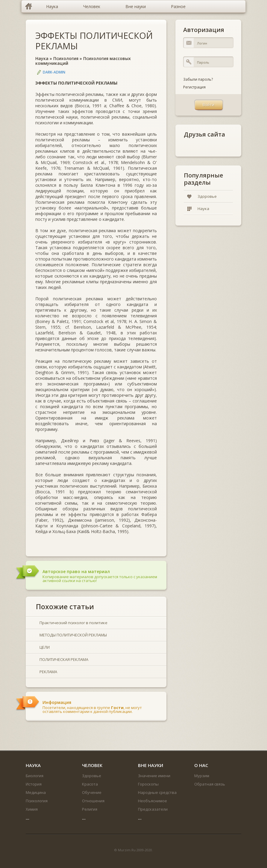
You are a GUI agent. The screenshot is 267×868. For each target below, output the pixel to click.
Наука (42, 58)
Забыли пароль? (198, 79)
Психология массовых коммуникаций (83, 61)
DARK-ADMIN (54, 72)
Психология (66, 58)
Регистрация (194, 87)
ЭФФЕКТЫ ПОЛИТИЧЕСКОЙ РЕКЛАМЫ (94, 41)
